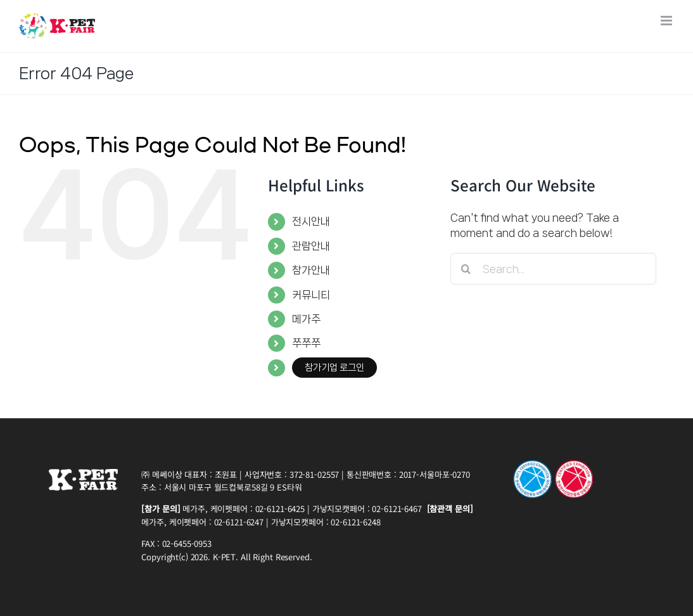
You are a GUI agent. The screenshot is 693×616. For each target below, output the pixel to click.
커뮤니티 (311, 295)
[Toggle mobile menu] (667, 21)
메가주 (306, 319)
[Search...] (553, 269)
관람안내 (311, 246)
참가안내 (311, 270)
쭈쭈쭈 (306, 343)
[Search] (466, 269)
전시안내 (311, 221)
